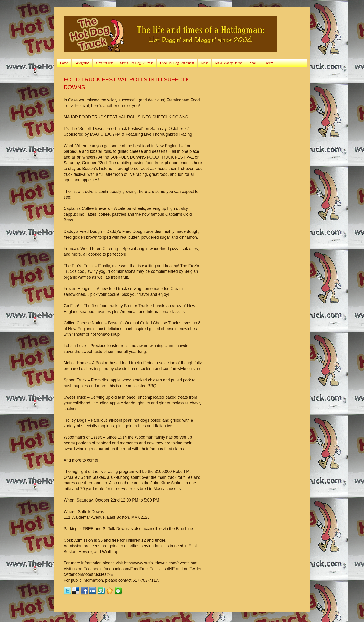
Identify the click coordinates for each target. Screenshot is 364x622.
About (253, 63)
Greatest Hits (105, 63)
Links (205, 63)
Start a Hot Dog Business (137, 63)
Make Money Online (229, 63)
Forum (269, 63)
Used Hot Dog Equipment (177, 63)
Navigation (82, 63)
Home (64, 63)
